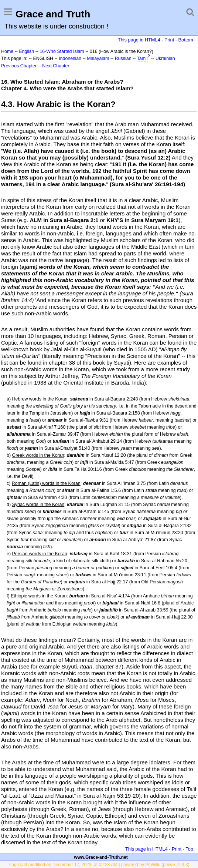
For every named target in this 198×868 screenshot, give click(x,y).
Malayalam (98, 58)
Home (7, 51)
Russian (123, 58)
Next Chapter (56, 66)
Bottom (186, 40)
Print (169, 40)
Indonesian (70, 58)
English (26, 51)
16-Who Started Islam (62, 51)
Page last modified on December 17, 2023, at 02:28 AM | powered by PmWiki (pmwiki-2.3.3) (99, 865)
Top (189, 849)
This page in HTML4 (139, 40)
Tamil (142, 58)
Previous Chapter (19, 66)
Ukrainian (165, 58)
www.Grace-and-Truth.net (101, 857)
